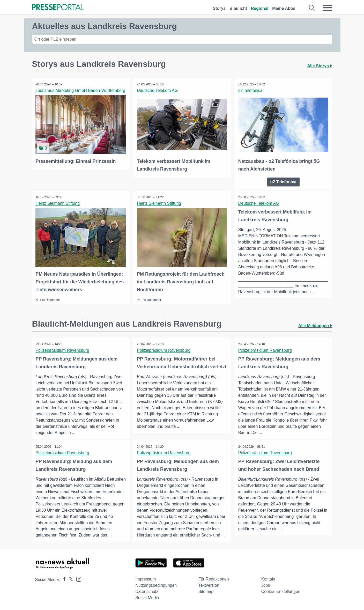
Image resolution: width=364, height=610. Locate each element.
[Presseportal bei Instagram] (77, 579)
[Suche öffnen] (312, 8)
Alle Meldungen (315, 325)
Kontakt (268, 579)
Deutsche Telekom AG (158, 90)
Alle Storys (320, 66)
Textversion (209, 585)
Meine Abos (284, 8)
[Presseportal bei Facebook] (63, 579)
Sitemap (206, 591)
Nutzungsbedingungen (156, 585)
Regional (260, 8)
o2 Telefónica (251, 90)
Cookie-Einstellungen (281, 591)
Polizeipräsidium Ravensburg (63, 350)
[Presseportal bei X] (69, 579)
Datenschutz (147, 591)
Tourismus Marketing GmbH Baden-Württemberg (81, 90)
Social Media (147, 597)
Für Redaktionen (213, 579)
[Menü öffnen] (328, 8)
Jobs (266, 585)
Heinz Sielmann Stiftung (58, 203)
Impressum (146, 579)
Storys (219, 8)
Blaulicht (238, 8)
